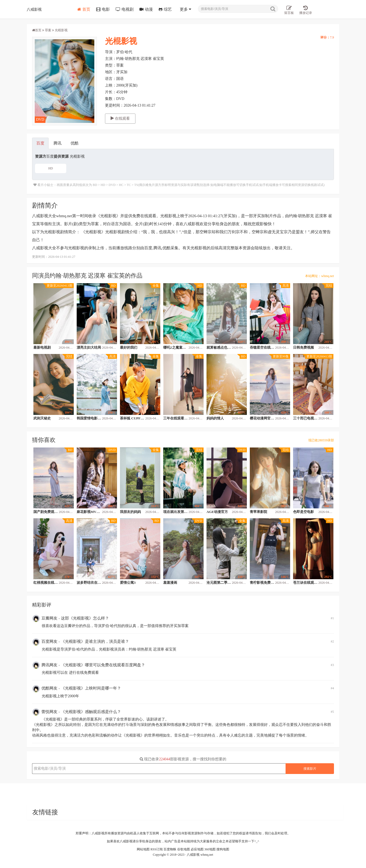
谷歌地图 (184, 849)
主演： (111, 59)
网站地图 (143, 849)
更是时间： (114, 105)
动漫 (146, 9)
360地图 (210, 849)
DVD (40, 120)
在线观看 (120, 118)
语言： (111, 79)
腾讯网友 (45, 665)
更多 (186, 9)
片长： (111, 92)
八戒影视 (34, 9)
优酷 (75, 143)
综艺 (165, 9)
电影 (103, 9)
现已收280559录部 (321, 440)
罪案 (48, 30)
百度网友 (45, 642)
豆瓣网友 (45, 618)
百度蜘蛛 (170, 849)
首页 (84, 9)
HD (51, 168)
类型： (111, 65)
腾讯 (57, 143)
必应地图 (197, 849)
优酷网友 (45, 689)
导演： (111, 52)
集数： (111, 99)
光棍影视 (121, 41)
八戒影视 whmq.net (200, 855)
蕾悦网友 (45, 712)
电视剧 (125, 9)
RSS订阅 (156, 849)
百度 (40, 143)
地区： (111, 72)
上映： (111, 85)
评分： (325, 37)
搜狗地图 (223, 849)
